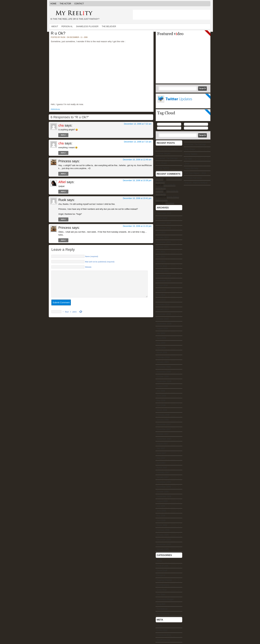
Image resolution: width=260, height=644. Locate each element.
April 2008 (161, 405)
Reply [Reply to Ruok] (63, 219)
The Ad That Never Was (167, 149)
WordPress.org (163, 640)
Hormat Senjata (192, 140)
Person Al (67, 26)
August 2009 (162, 329)
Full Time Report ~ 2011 (195, 173)
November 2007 (164, 429)
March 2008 (162, 410)
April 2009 (161, 348)
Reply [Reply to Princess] (63, 174)
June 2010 (161, 290)
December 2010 (164, 276)
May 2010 (161, 295)
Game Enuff (162, 571)
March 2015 (162, 218)
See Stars (161, 595)
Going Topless (191, 154)
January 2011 (163, 271)
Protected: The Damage (195, 144)
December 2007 (164, 424)
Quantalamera (163, 585)
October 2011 (163, 247)
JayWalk (159, 179)
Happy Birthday (192, 168)
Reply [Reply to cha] (63, 135)
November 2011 (164, 242)
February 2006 (163, 530)
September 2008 (164, 381)
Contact (79, 4)
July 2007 (161, 448)
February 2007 (163, 472)
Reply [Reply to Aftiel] (63, 192)
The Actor (65, 4)
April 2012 (161, 233)
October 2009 (163, 319)
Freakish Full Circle (193, 178)
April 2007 (161, 463)
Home (53, 4)
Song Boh (161, 604)
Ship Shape (190, 149)
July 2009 (161, 333)
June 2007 (161, 453)
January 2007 (163, 477)
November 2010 (164, 281)
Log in (159, 625)
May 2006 (161, 516)
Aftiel (62, 182)
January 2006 (163, 535)
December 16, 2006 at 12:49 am (137, 160)
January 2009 (163, 362)
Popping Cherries (164, 580)
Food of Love (162, 566)
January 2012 (163, 237)
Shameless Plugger (87, 26)
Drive (187, 164)
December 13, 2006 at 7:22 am (138, 124)
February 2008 (163, 415)
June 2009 (161, 338)
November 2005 (164, 544)
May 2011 (161, 257)
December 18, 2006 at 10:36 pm (137, 180)
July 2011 (161, 252)
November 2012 (164, 228)
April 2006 (161, 520)
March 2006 (162, 525)
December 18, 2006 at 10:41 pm (137, 198)
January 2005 (163, 549)
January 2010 (163, 309)
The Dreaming (163, 614)
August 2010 (162, 285)
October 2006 (163, 492)
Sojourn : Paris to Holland (196, 183)
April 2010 (161, 300)
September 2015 (164, 213)
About (55, 26)
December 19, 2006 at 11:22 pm (137, 226)
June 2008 (161, 396)
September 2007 (164, 439)
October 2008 (163, 377)
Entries (162, 630)
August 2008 (162, 386)
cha (61, 125)
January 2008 (163, 420)
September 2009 (164, 324)
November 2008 (164, 372)
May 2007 (161, 458)
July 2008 (161, 391)
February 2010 (163, 305)
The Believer (109, 26)
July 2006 (161, 506)
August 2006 (162, 501)
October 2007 (163, 434)
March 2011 (162, 266)
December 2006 (164, 482)
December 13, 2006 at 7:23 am (138, 142)
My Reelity (89, 13)
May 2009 (161, 343)
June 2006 (161, 511)
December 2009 (164, 314)
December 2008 (164, 367)
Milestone (170, 203)
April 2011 (161, 261)
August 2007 (162, 444)
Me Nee (188, 159)
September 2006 (164, 496)
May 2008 (161, 400)
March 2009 (162, 353)
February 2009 (163, 357)
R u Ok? (58, 33)
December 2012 (164, 223)
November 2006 (164, 487)
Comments (164, 635)
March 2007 (162, 468)
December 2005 (164, 540)
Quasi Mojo (162, 590)
